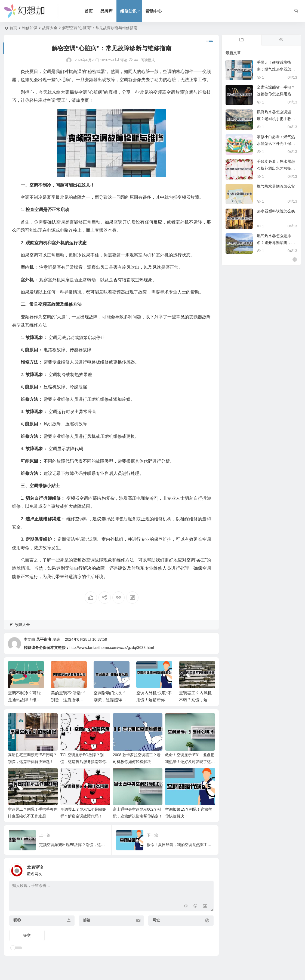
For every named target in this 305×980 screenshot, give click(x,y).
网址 (156, 920)
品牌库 (107, 11)
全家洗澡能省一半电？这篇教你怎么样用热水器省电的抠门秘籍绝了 (276, 94)
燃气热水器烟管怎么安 (276, 186)
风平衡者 (44, 639)
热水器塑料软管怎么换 (276, 211)
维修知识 (128, 11)
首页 (89, 11)
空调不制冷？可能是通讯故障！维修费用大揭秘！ (24, 700)
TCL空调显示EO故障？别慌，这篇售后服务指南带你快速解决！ (85, 762)
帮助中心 (154, 11)
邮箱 (87, 920)
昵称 (17, 920)
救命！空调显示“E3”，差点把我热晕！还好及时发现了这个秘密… (190, 762)
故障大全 (50, 28)
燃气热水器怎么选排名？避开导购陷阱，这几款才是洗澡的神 (276, 243)
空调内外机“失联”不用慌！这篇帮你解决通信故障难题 (154, 700)
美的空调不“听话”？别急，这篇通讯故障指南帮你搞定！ (69, 700)
